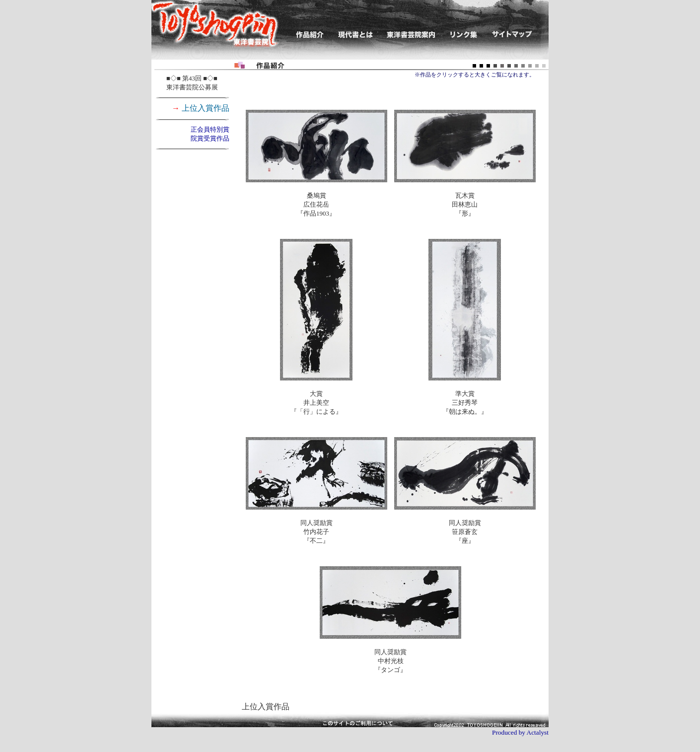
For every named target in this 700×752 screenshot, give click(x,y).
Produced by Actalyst (520, 732)
